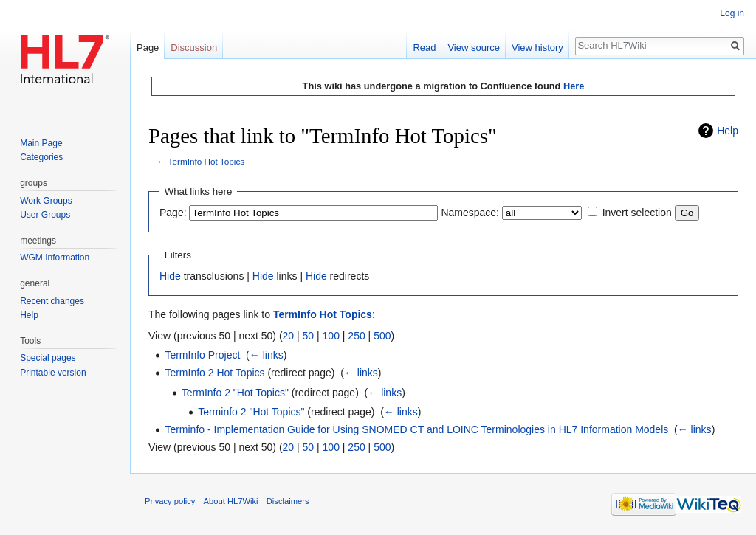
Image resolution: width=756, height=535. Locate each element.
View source (474, 48)
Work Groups (46, 201)
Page (148, 48)
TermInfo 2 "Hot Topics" (235, 393)
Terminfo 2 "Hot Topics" (251, 412)
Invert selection (637, 213)
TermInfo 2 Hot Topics (214, 373)
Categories (41, 157)
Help (728, 131)
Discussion (194, 48)
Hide (170, 276)
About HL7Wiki (231, 501)
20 (289, 336)
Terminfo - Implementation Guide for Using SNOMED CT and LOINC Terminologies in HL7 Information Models (416, 429)
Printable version (53, 373)
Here (574, 86)
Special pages (48, 358)
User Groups (45, 215)
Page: (173, 213)
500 (382, 336)
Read (424, 48)
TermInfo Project (202, 355)
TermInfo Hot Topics (207, 161)
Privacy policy (170, 501)
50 (309, 336)
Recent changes (52, 301)
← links (267, 355)
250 (356, 336)
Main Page (41, 143)
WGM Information (55, 258)
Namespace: (470, 213)
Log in (732, 13)
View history (537, 48)
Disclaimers (288, 501)
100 (331, 336)
